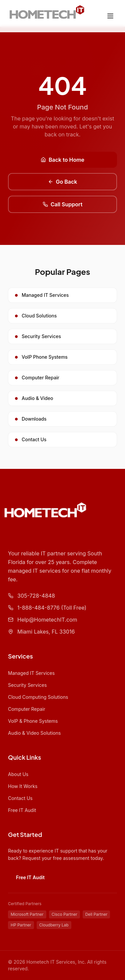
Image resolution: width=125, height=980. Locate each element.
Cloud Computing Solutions (38, 697)
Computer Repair (27, 709)
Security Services (27, 685)
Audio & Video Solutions (34, 733)
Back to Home (62, 160)
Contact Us (20, 798)
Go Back (63, 182)
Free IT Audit (22, 810)
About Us (18, 774)
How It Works (23, 786)
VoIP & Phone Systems (33, 721)
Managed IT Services (31, 673)
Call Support (63, 204)
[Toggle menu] (110, 16)
